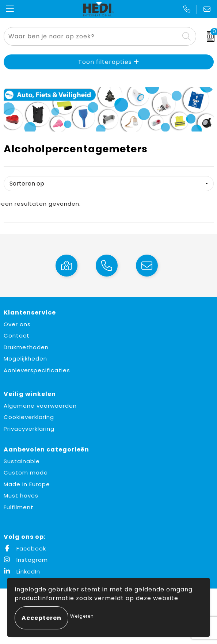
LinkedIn (22, 571)
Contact (17, 336)
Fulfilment (19, 507)
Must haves (21, 496)
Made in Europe (27, 484)
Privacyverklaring (29, 429)
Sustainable (22, 461)
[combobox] (92, 36)
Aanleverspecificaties (37, 370)
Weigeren (82, 616)
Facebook (25, 548)
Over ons (17, 324)
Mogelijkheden (25, 359)
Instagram (26, 560)
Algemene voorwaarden (40, 406)
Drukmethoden (26, 347)
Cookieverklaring (29, 417)
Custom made (26, 472)
